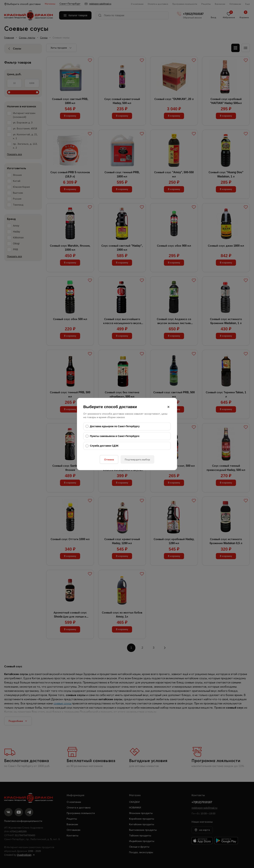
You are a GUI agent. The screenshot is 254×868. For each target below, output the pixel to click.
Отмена (109, 459)
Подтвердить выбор (137, 459)
